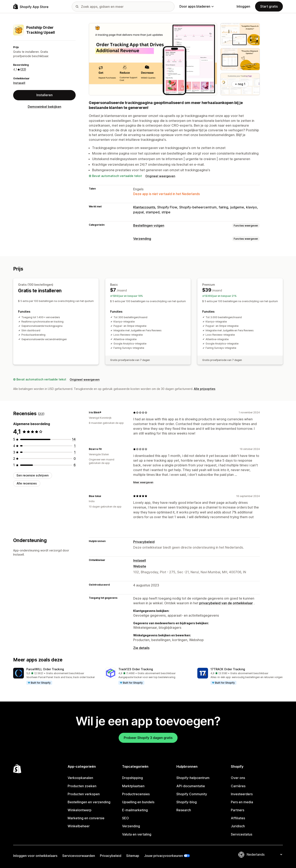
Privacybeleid (144, 542)
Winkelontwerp (80, 810)
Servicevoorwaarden (79, 856)
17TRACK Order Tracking (228, 669)
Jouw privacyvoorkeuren (164, 856)
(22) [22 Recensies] (23, 69)
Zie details (141, 648)
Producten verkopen (84, 794)
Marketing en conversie (86, 818)
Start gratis (269, 6)
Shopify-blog (187, 802)
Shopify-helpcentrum (193, 778)
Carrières (238, 786)
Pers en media (242, 802)
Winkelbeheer (79, 826)
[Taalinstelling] (264, 854)
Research (184, 810)
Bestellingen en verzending (89, 802)
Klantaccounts (144, 207)
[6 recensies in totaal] (75, 465)
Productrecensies (136, 794)
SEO (125, 818)
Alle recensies (27, 483)
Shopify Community (192, 794)
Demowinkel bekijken (45, 107)
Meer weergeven (143, 482)
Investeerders (242, 794)
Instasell (19, 83)
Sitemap (133, 856)
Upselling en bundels (138, 802)
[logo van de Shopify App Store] (31, 6)
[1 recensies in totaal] (75, 446)
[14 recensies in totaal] (74, 439)
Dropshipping (132, 778)
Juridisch (238, 826)
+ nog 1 (240, 84)
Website (140, 566)
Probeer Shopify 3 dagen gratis (148, 738)
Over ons (238, 778)
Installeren (45, 95)
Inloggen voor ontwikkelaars (35, 856)
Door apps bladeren (197, 6)
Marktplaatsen (133, 786)
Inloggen (243, 6)
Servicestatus (242, 834)
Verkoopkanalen (80, 778)
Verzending (142, 239)
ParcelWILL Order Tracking (45, 669)
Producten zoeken (82, 786)
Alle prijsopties (205, 389)
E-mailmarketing (135, 810)
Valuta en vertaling (137, 834)
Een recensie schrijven (33, 475)
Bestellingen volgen (149, 225)
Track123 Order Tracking (136, 669)
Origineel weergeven (160, 176)
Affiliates (238, 818)
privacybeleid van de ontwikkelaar (226, 603)
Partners (238, 810)
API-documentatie (191, 786)
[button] (56, 676)
